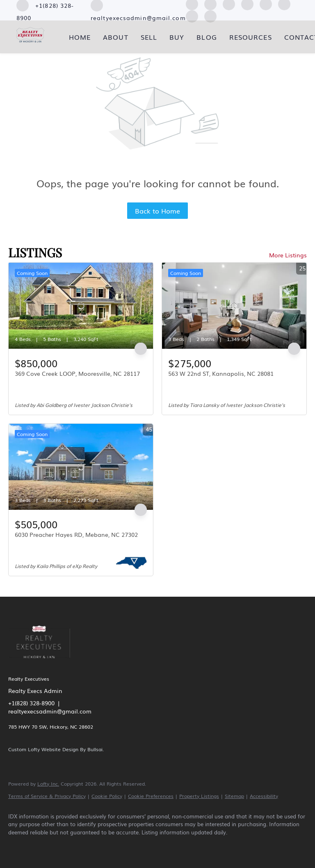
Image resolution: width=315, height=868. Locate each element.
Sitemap (234, 796)
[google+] (210, 15)
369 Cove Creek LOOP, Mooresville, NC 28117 (77, 373)
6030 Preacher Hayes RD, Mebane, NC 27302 (76, 534)
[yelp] (89, 846)
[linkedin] (42, 846)
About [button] (116, 37)
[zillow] (66, 846)
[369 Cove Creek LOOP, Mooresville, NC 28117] (81, 306)
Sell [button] (149, 37)
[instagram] (113, 846)
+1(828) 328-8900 (31, 703)
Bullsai (95, 749)
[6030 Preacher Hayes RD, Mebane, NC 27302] (81, 467)
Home (80, 37)
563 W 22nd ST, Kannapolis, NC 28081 (221, 373)
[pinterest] (192, 15)
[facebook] (18, 846)
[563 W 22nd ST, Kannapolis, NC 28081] (234, 306)
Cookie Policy (107, 796)
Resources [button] (251, 37)
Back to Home (157, 211)
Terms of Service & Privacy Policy (47, 796)
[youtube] (137, 846)
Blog (207, 37)
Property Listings (199, 796)
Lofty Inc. (48, 784)
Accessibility (264, 796)
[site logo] (45, 663)
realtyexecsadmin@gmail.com (50, 711)
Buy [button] (177, 37)
